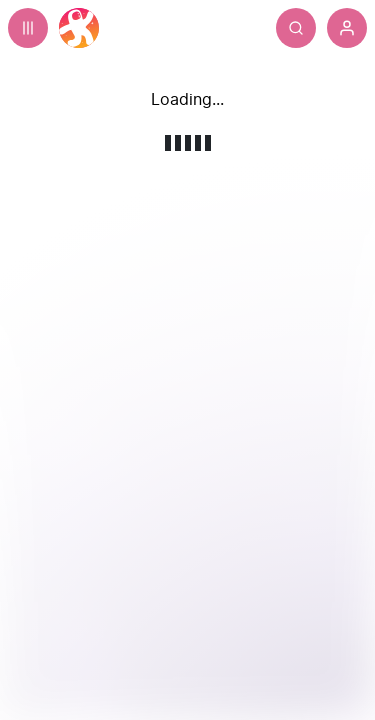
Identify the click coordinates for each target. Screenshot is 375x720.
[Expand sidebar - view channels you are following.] (28, 28)
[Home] (79, 28)
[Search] (336, 28)
